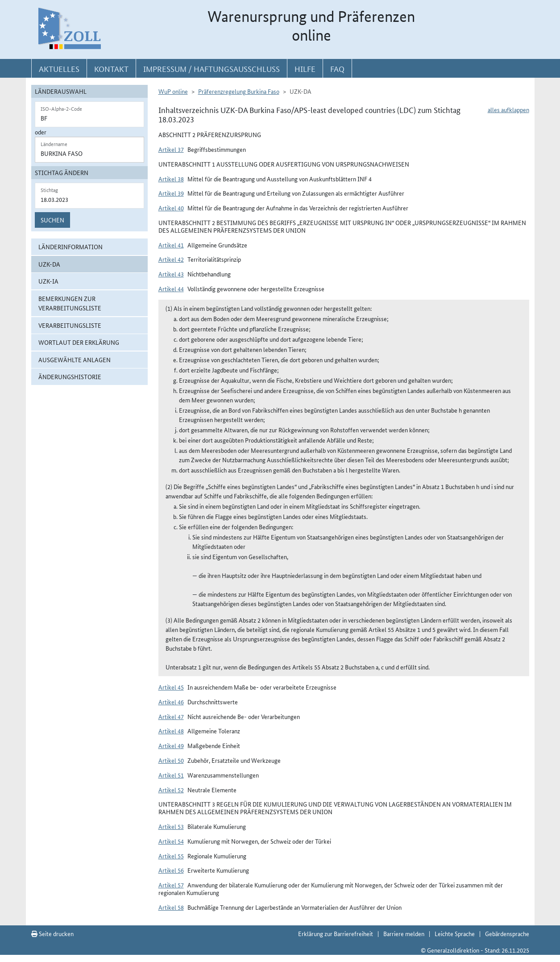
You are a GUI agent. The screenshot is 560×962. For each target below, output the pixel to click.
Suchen (52, 220)
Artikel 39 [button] (171, 193)
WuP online (173, 91)
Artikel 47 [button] (171, 716)
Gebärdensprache (507, 933)
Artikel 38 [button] (171, 179)
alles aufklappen (508, 109)
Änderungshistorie (70, 376)
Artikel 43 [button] (171, 274)
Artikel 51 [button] (171, 775)
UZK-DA (49, 264)
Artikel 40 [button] (171, 208)
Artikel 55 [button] (171, 856)
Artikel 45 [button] (171, 687)
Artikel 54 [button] (171, 841)
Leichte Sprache (455, 933)
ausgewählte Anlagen (75, 360)
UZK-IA (48, 281)
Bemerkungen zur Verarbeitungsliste (70, 303)
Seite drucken (52, 933)
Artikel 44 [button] (171, 289)
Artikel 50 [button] (171, 760)
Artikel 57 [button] (171, 885)
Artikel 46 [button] (171, 702)
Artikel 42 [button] (171, 259)
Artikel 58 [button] (171, 907)
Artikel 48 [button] (171, 731)
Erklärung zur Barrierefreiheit (336, 933)
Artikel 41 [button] (171, 245)
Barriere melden (404, 933)
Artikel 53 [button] (171, 826)
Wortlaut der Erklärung (79, 342)
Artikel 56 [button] (171, 870)
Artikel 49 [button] (171, 745)
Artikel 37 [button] (171, 149)
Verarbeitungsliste (70, 325)
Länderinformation (71, 247)
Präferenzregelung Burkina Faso (239, 91)
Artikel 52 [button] (171, 790)
